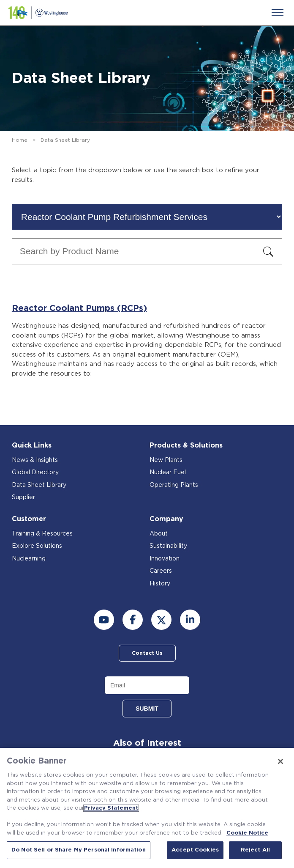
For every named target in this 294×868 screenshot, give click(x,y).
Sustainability (168, 546)
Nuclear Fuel (168, 472)
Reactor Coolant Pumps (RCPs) (79, 308)
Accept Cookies (195, 850)
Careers (161, 571)
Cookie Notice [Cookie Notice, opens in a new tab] (247, 833)
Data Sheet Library (39, 485)
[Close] (280, 761)
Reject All (255, 850)
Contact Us (147, 653)
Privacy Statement (111, 808)
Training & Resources (42, 534)
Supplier (23, 497)
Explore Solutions (37, 546)
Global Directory (35, 472)
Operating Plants (174, 485)
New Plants (166, 460)
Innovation (165, 559)
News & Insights (35, 460)
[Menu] (278, 12)
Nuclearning (29, 559)
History (160, 584)
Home (20, 140)
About (159, 534)
